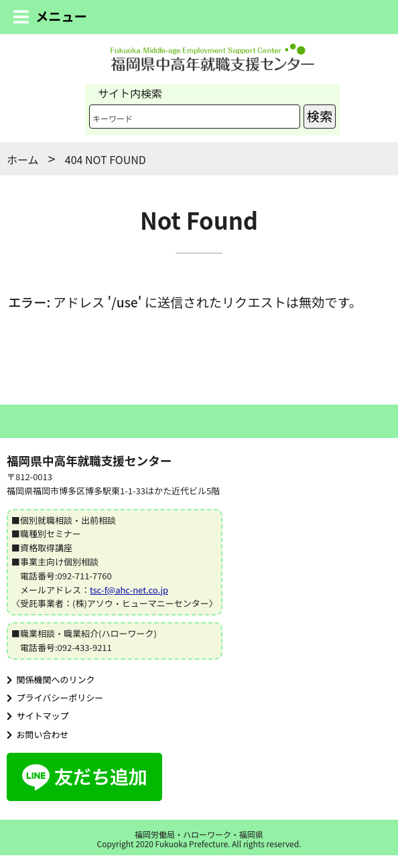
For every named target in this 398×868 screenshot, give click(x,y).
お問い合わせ (38, 734)
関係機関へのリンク (51, 679)
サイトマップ (38, 716)
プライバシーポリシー (55, 698)
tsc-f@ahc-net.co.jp (129, 590)
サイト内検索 (130, 93)
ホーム (23, 159)
